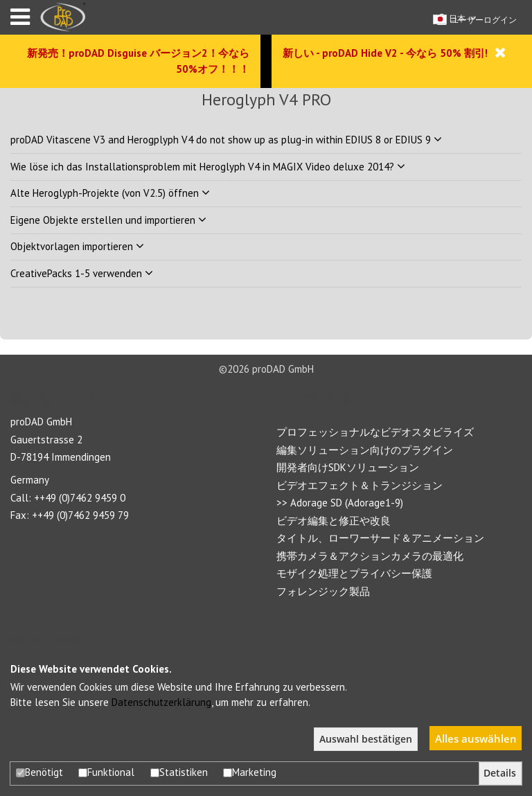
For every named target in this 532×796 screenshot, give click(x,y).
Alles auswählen (476, 738)
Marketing (250, 772)
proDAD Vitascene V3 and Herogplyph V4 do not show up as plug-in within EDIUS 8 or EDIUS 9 (226, 140)
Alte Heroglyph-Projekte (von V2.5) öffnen (110, 193)
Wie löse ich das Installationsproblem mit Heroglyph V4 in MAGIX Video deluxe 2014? (208, 167)
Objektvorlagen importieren (77, 246)
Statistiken (179, 772)
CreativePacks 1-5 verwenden (82, 273)
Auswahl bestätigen (366, 739)
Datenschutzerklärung (161, 702)
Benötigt (39, 772)
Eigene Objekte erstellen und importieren (108, 220)
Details (500, 773)
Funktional (106, 772)
